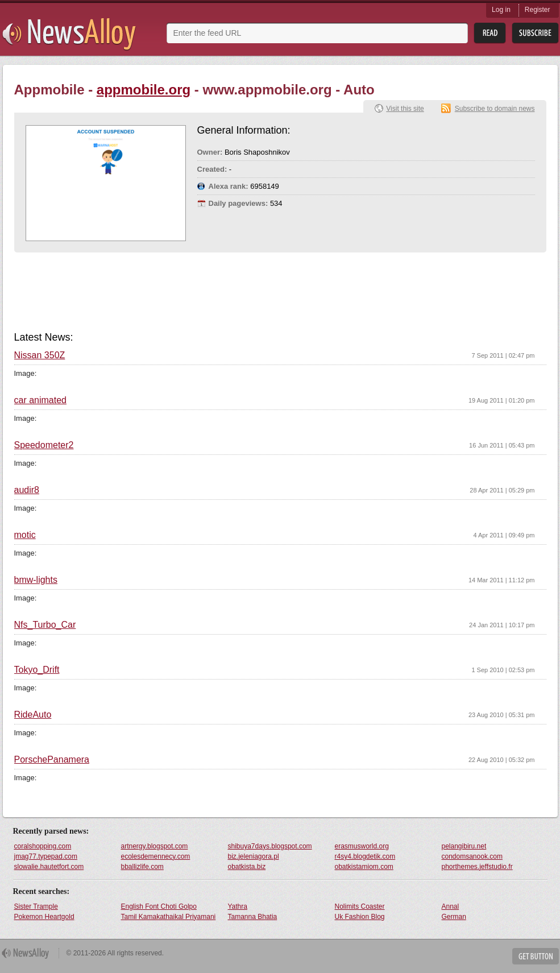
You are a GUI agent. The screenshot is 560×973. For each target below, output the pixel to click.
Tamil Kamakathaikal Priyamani (169, 917)
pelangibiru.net (464, 846)
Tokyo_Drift (37, 670)
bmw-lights (36, 580)
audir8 (27, 490)
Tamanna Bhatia (253, 917)
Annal (451, 906)
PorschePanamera (52, 760)
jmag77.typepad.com (46, 856)
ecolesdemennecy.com (156, 856)
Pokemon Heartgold (44, 917)
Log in (501, 10)
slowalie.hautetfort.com (49, 867)
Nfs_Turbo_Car (45, 625)
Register (538, 10)
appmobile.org (144, 90)
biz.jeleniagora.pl (254, 856)
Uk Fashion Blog (360, 917)
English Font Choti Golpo (159, 906)
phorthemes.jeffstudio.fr (477, 867)
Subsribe (535, 33)
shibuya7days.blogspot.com (270, 846)
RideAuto (33, 715)
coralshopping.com (43, 846)
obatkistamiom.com (364, 867)
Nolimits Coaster (360, 906)
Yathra (238, 906)
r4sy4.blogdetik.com (365, 856)
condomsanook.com (472, 856)
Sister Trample (36, 906)
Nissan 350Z (40, 355)
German (454, 917)
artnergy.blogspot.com (155, 846)
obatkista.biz (247, 867)
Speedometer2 (44, 445)
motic (25, 535)
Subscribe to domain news (495, 109)
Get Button (536, 956)
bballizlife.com (142, 867)
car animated (41, 400)
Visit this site (405, 109)
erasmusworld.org (362, 846)
